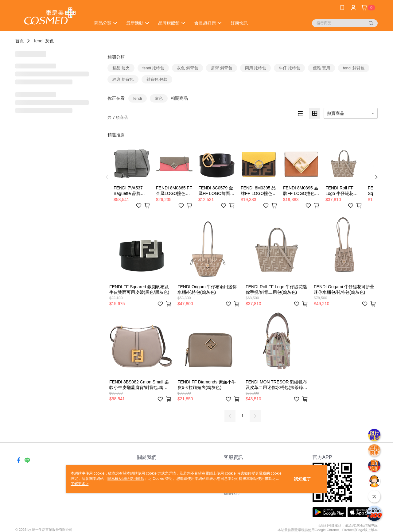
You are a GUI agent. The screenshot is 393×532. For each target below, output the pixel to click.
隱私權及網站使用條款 (126, 479)
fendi (39, 41)
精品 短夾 (121, 68)
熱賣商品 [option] (336, 113)
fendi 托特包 (153, 68)
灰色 (49, 41)
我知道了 (302, 479)
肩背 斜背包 (222, 68)
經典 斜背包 (123, 79)
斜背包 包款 (157, 79)
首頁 (20, 41)
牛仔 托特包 (289, 68)
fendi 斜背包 (354, 68)
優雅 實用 (321, 68)
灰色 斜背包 (187, 68)
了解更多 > (80, 484)
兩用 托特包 (256, 68)
